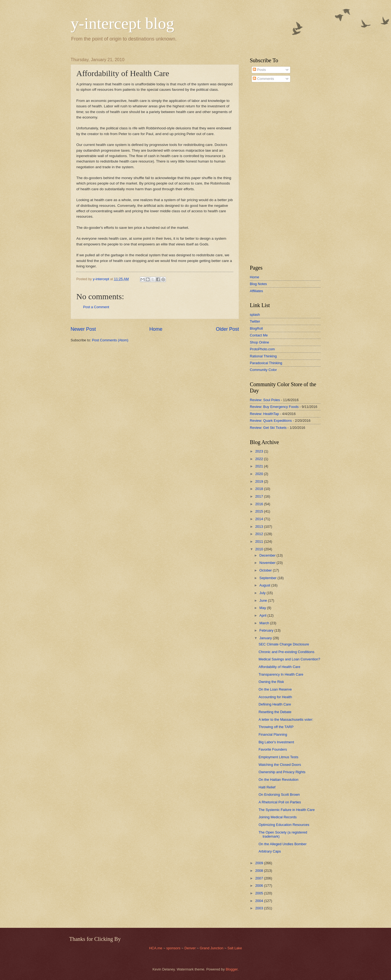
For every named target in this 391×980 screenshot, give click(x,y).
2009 (260, 863)
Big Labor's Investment (276, 742)
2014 (260, 519)
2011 (260, 542)
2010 (260, 549)
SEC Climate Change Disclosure (284, 644)
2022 (260, 459)
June (264, 600)
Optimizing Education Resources (284, 825)
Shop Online (259, 342)
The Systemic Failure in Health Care (287, 810)
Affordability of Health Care (279, 667)
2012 (260, 534)
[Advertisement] (266, 174)
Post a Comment (96, 307)
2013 (260, 527)
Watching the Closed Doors (280, 765)
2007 (260, 878)
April (263, 615)
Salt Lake (235, 948)
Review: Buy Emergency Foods (274, 407)
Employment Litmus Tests (278, 757)
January (266, 638)
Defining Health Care (275, 704)
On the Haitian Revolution (278, 780)
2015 (260, 511)
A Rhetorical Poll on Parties (280, 802)
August (265, 585)
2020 (260, 474)
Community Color (263, 370)
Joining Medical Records (278, 817)
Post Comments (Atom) (110, 340)
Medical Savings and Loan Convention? (289, 659)
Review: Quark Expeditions (271, 421)
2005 (260, 893)
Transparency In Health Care (281, 674)
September (268, 578)
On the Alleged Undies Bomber (283, 844)
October (266, 570)
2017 (260, 496)
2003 (260, 908)
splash (255, 315)
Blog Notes (258, 284)
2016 (260, 504)
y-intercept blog (122, 23)
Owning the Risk (271, 682)
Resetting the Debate (275, 712)
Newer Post (83, 329)
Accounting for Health (275, 697)
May (263, 608)
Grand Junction (211, 948)
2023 (260, 451)
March (265, 623)
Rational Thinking (263, 356)
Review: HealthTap (264, 414)
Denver (190, 948)
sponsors (174, 948)
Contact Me (259, 335)
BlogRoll (256, 328)
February (267, 630)
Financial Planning (273, 734)
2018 (260, 489)
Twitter (255, 321)
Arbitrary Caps (270, 851)
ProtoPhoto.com (262, 349)
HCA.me (156, 948)
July (263, 593)
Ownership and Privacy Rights (282, 772)
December (268, 555)
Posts (259, 70)
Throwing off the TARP (276, 727)
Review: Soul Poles (265, 400)
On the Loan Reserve (275, 689)
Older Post (227, 329)
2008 (260, 871)
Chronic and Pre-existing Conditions (286, 652)
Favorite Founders (273, 749)
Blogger (232, 969)
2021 (260, 466)
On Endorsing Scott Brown (279, 795)
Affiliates (256, 291)
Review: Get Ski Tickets (268, 428)
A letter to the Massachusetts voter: (286, 720)
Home (156, 329)
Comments (263, 79)
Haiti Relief (267, 787)
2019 (260, 481)
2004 (260, 901)
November (268, 563)
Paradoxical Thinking (266, 363)
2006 (260, 886)
